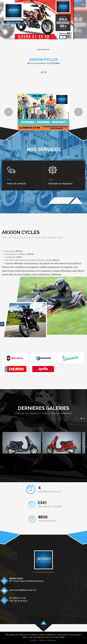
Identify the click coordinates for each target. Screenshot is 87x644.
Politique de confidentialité (47, 640)
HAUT (44, 626)
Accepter (34, 640)
